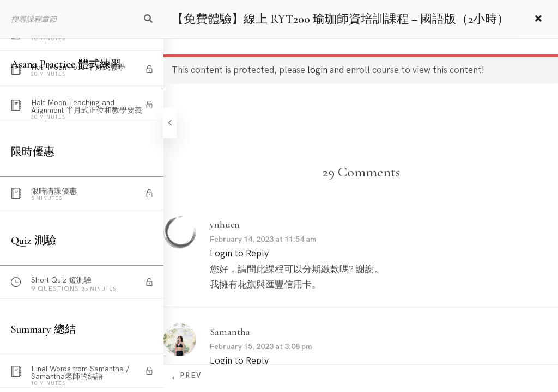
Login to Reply (239, 254)
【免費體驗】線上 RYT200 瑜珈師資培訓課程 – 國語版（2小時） (340, 19)
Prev (191, 376)
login (317, 70)
